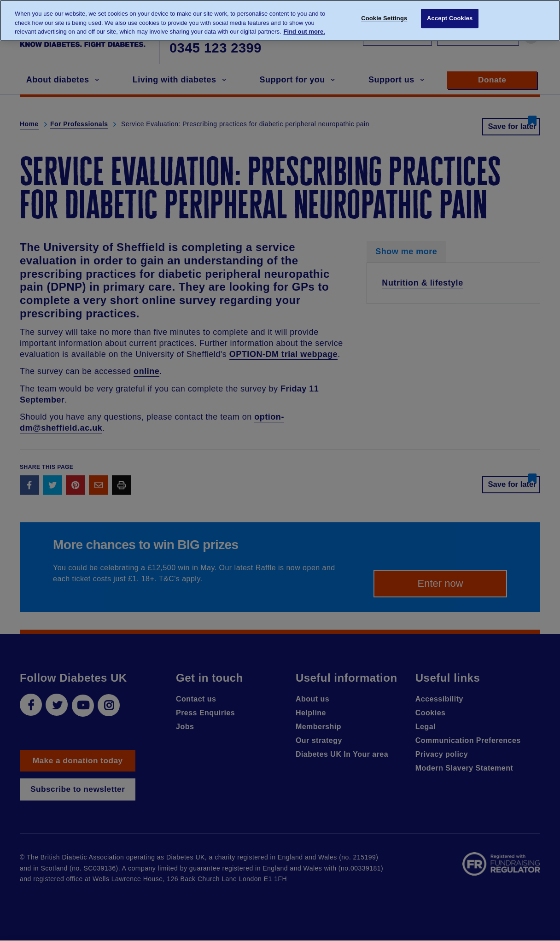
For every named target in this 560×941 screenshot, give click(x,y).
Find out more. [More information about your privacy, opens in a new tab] (304, 32)
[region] (280, 20)
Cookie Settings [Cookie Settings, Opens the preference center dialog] (384, 20)
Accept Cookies (450, 20)
